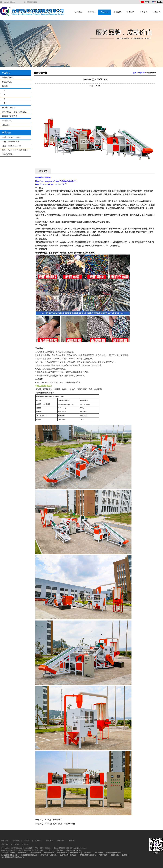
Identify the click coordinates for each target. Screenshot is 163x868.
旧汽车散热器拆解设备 (10, 855)
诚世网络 (60, 850)
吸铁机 (124, 855)
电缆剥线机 (7, 121)
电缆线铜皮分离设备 (113, 853)
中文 (145, 2)
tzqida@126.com (10, 2)
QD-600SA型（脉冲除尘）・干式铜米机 (58, 824)
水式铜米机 (7, 82)
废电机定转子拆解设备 (68, 855)
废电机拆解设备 (9, 107)
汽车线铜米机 (62, 853)
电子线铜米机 (75, 853)
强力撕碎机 (115, 855)
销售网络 (130, 12)
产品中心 (104, 12)
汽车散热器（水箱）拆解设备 (15, 112)
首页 (135, 73)
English (158, 2)
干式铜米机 (22, 853)
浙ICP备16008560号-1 (74, 850)
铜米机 (12, 853)
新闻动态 (117, 12)
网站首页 (78, 12)
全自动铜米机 (8, 78)
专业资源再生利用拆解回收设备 (13, 857)
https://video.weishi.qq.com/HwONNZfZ (51, 184)
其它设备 (6, 125)
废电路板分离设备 (10, 116)
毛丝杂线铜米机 (35, 853)
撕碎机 (5, 86)
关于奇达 (91, 12)
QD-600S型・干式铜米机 (52, 820)
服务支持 (143, 12)
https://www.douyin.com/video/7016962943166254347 (56, 181)
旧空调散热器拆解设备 (29, 855)
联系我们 (156, 12)
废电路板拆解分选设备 (49, 855)
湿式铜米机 (99, 853)
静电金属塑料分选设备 (88, 855)
